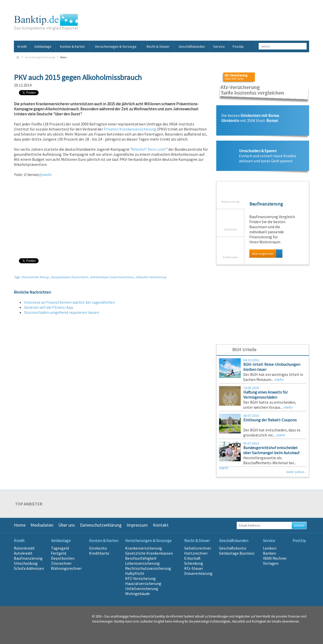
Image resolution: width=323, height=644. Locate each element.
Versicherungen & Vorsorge (116, 46)
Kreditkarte (99, 553)
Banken (270, 553)
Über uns (67, 525)
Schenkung (194, 563)
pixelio (46, 174)
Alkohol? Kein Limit (149, 149)
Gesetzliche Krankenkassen (149, 553)
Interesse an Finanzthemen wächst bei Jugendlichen (69, 302)
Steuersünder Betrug (35, 277)
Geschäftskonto (233, 548)
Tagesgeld (60, 548)
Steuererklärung (198, 573)
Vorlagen (271, 563)
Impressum (137, 525)
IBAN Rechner (275, 558)
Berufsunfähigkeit (141, 558)
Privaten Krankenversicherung (130, 129)
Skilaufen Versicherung (151, 277)
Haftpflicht (135, 573)
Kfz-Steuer (194, 568)
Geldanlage (43, 46)
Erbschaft (192, 558)
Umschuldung (26, 563)
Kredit (22, 46)
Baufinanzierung (28, 558)
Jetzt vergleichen (262, 254)
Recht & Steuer (158, 46)
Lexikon (270, 548)
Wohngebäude (138, 594)
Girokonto (98, 548)
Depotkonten (63, 558)
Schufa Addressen (29, 568)
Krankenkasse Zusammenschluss (112, 277)
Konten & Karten (72, 46)
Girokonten (230, 220)
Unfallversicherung (142, 588)
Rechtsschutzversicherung (148, 568)
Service (219, 46)
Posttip (238, 46)
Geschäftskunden (192, 46)
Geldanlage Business (237, 553)
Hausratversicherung (143, 583)
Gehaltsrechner (198, 548)
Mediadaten (42, 525)
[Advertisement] (111, 217)
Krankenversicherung (144, 548)
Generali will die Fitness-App (49, 307)
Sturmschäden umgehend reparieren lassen (61, 312)
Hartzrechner (196, 553)
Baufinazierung (230, 192)
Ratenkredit (24, 548)
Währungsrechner (66, 568)
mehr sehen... (296, 472)
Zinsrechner (61, 563)
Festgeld (59, 553)
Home (20, 525)
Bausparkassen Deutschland (69, 277)
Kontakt (161, 525)
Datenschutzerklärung (101, 525)
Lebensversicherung (142, 563)
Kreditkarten (230, 248)
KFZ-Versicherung (140, 578)
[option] (71, 505)
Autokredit (23, 553)
